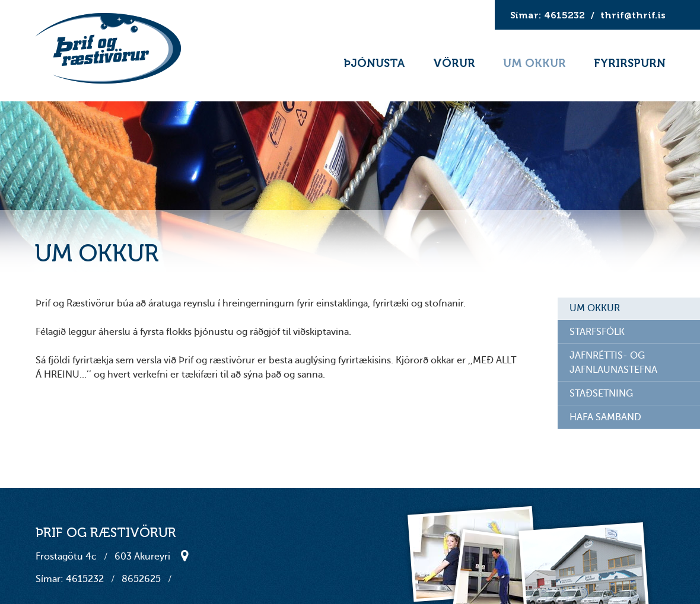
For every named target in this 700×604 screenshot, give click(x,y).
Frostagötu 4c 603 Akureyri (103, 557)
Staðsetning (179, 555)
